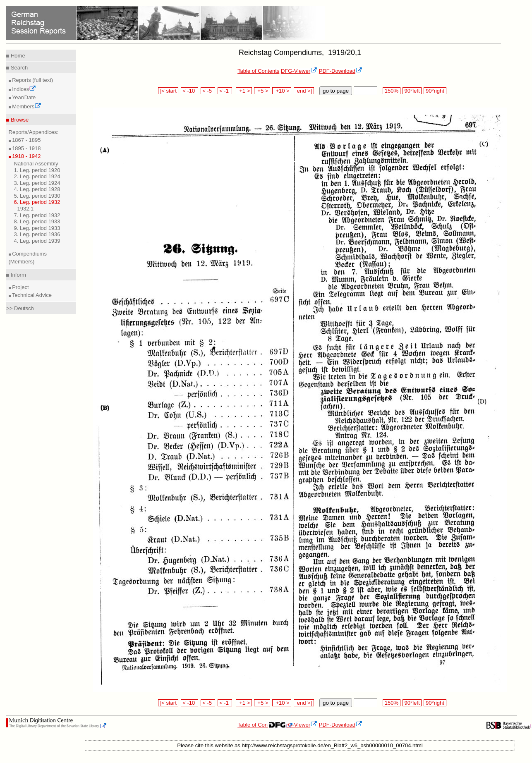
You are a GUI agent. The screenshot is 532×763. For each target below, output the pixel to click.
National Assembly (36, 164)
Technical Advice (31, 295)
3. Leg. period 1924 (37, 183)
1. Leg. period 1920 (37, 170)
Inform (17, 275)
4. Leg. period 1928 (37, 189)
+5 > (262, 91)
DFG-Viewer (299, 71)
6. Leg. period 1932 (37, 202)
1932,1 (26, 209)
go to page (336, 91)
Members (26, 106)
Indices (24, 89)
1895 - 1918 (26, 148)
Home (17, 56)
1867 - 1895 (26, 140)
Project (20, 287)
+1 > (244, 91)
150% (391, 91)
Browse (19, 120)
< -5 (208, 91)
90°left (412, 91)
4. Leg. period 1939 (37, 241)
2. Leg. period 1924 (37, 176)
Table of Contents (258, 71)
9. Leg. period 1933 (37, 228)
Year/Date (23, 97)
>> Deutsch (20, 308)
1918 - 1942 (26, 156)
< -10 (190, 91)
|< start (168, 91)
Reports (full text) (32, 80)
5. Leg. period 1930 (37, 196)
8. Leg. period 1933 (37, 221)
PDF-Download (341, 71)
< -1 (225, 91)
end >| (304, 91)
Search (18, 68)
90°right (435, 91)
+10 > (282, 91)
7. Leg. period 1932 (37, 215)
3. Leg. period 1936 (37, 234)
